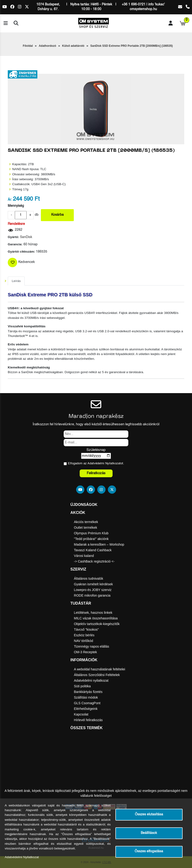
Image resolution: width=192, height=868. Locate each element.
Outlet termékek (86, 528)
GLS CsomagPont (87, 703)
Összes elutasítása (149, 815)
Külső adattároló (73, 46)
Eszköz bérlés (84, 635)
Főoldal (28, 46)
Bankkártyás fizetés (88, 692)
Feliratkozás (96, 473)
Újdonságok (84, 505)
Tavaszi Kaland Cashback (93, 550)
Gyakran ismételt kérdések (94, 584)
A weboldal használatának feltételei (100, 669)
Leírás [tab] (16, 281)
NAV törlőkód (84, 641)
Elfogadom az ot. (96, 463)
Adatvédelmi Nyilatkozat (104, 463)
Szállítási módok (86, 697)
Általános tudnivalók (89, 579)
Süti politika (82, 686)
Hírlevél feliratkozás (88, 720)
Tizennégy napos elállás (92, 646)
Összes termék (87, 728)
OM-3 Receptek (86, 652)
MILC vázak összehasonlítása (96, 618)
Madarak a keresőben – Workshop (99, 544)
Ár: (10, 200)
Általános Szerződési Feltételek (97, 675)
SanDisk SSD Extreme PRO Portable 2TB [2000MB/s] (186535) (131, 46)
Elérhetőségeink (86, 709)
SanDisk (26, 237)
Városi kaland (84, 556)
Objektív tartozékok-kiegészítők (97, 624)
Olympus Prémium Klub (91, 533)
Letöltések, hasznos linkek (93, 613)
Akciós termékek (86, 522)
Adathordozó (47, 46)
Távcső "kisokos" (86, 629)
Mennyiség (16, 206)
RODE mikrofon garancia (92, 595)
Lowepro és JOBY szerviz (93, 590)
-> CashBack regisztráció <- (94, 561)
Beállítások (149, 833)
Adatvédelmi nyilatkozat (91, 680)
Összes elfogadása (149, 851)
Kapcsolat (81, 714)
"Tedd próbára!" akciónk (91, 539)
